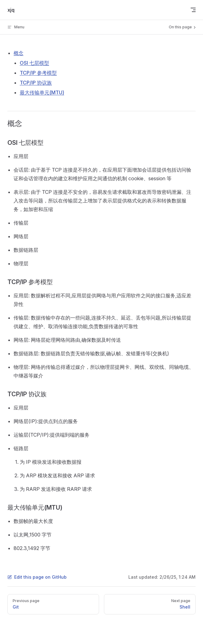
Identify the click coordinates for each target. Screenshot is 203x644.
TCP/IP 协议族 (36, 83)
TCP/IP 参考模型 (38, 73)
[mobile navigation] (193, 10)
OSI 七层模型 (34, 63)
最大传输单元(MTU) (42, 92)
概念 (19, 53)
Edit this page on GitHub (37, 577)
